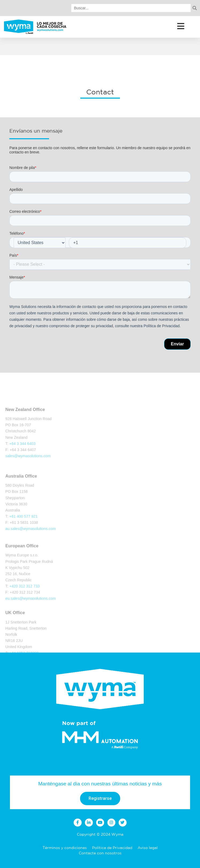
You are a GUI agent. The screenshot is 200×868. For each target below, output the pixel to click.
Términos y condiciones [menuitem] (65, 848)
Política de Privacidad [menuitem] (112, 848)
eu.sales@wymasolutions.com (31, 618)
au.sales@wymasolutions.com (31, 548)
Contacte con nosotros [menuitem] (100, 853)
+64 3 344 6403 (22, 461)
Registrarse (100, 798)
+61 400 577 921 (24, 536)
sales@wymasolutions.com (28, 473)
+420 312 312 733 (24, 605)
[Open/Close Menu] (181, 26)
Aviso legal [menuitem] (148, 848)
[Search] (131, 8)
